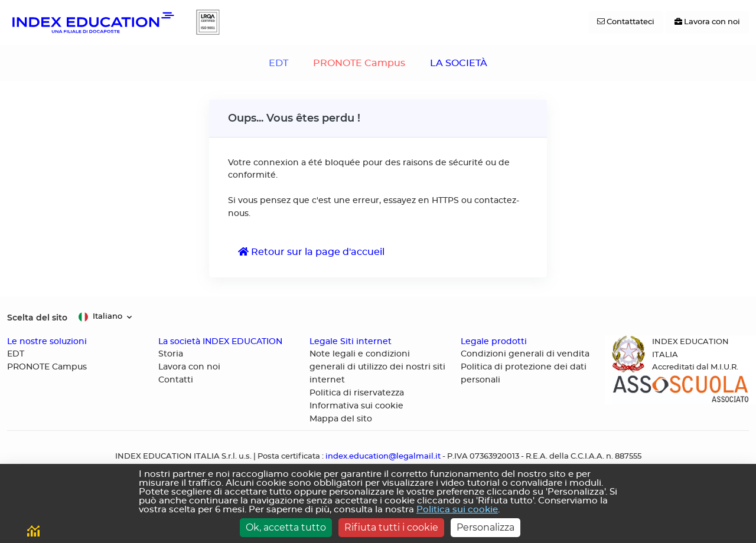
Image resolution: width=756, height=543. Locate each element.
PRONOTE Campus (359, 63)
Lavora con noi (189, 367)
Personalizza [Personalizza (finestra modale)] (485, 527)
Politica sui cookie (457, 510)
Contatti (176, 380)
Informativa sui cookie (356, 406)
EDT (278, 63)
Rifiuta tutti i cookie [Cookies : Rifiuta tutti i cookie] (391, 527)
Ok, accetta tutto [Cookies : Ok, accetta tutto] (286, 527)
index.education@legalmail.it (383, 457)
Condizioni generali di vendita (525, 354)
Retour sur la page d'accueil (311, 252)
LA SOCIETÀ (459, 63)
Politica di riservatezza (357, 393)
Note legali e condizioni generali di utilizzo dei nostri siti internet (377, 367)
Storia (171, 354)
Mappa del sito (341, 419)
